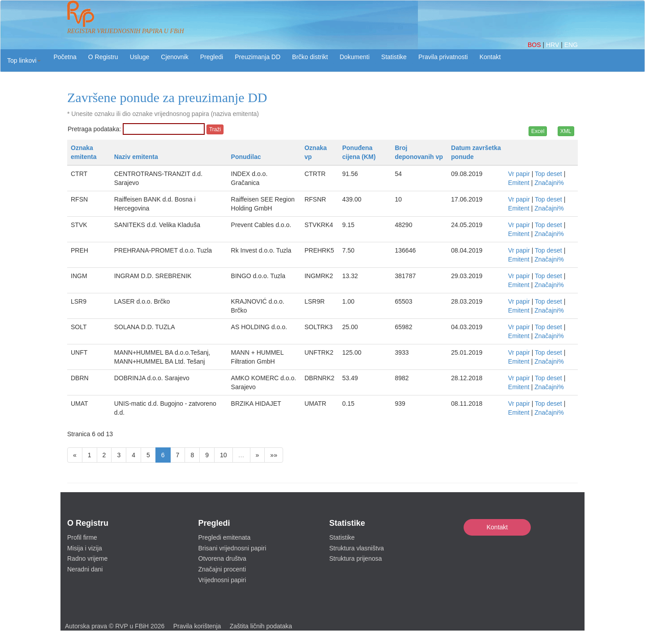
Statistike (394, 57)
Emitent (518, 183)
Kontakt (497, 527)
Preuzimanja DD (258, 57)
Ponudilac (246, 157)
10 (224, 455)
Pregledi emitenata (225, 537)
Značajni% (549, 183)
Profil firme (82, 537)
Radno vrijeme (87, 558)
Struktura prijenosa (356, 558)
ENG (571, 45)
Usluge (140, 57)
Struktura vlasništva (357, 548)
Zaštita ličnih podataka (261, 626)
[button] (24, 60)
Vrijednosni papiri (222, 580)
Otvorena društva (222, 558)
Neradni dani (85, 569)
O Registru (103, 57)
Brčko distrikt (310, 57)
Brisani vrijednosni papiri (232, 548)
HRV (553, 45)
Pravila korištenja (197, 626)
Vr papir (519, 174)
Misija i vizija (85, 548)
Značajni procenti (222, 569)
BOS (535, 45)
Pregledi (212, 57)
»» (274, 455)
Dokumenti (355, 57)
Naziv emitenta (136, 157)
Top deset (548, 174)
